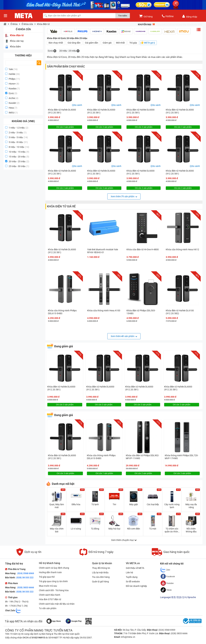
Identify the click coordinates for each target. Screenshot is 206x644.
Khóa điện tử (43, 24)
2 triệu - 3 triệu (18, 133)
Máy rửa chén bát (57, 530)
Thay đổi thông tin (101, 568)
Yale (11, 69)
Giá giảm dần (92, 43)
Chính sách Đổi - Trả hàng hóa (54, 590)
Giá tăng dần (74, 43)
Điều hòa (76, 504)
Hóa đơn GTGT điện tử (50, 599)
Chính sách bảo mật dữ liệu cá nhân (57, 604)
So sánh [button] (78, 105)
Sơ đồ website (133, 582)
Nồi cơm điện (134, 529)
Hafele (12, 74)
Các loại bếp (153, 504)
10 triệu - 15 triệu (19, 152)
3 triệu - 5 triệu (18, 137)
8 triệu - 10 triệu (19, 147)
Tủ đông (95, 529)
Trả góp (133, 43)
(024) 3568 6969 (25, 573)
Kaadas (13, 89)
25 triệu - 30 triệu (19, 166)
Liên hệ (129, 573)
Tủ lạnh (95, 504)
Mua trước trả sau (48, 586)
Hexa (11, 108)
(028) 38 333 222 (25, 577)
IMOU (12, 113)
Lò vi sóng (76, 529)
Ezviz (11, 93)
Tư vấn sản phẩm (48, 608)
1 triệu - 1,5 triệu (19, 128)
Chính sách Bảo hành (50, 595)
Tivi (114, 504)
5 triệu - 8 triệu (18, 142)
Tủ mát (153, 529)
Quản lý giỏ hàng (100, 582)
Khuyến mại (145, 24)
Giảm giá (107, 43)
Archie (12, 98)
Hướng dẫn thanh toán (50, 572)
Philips (12, 79)
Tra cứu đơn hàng (101, 577)
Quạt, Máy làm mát (57, 506)
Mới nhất (120, 43)
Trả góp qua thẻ (47, 577)
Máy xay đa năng (191, 506)
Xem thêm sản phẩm (124, 196)
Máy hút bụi (114, 529)
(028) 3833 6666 (25, 587)
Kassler (12, 103)
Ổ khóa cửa (27, 24)
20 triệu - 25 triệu (19, 161)
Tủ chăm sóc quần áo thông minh (172, 530)
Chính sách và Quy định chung (54, 568)
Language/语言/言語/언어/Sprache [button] (178, 597)
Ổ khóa (14, 24)
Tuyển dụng (132, 577)
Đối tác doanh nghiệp (136, 586)
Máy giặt (134, 504)
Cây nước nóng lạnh (172, 506)
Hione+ (12, 84)
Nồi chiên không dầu (191, 530)
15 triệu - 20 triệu (19, 157)
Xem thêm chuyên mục (124, 540)
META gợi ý (150, 43)
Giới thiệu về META (135, 568)
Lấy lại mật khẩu (100, 573)
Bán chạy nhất (56, 43)
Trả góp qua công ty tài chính (53, 581)
